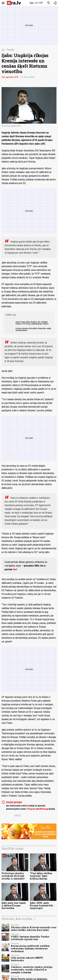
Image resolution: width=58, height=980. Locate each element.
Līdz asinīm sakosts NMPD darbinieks (27, 959)
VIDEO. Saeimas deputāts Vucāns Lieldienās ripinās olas (30, 938)
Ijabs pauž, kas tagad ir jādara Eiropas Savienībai (14, 906)
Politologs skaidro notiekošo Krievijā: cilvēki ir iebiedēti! (13, 876)
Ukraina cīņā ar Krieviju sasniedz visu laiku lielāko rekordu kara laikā (34, 929)
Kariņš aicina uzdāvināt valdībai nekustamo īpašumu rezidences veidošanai (30, 949)
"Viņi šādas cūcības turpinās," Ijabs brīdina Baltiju (41, 876)
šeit (15, 569)
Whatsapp (44, 809)
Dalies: (18, 816)
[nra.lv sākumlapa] (14, 3)
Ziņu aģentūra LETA (10, 77)
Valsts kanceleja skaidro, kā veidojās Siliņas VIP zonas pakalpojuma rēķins (32, 323)
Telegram (31, 809)
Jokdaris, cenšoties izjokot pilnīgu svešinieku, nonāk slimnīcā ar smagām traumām (32, 970)
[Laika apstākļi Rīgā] (36, 3)
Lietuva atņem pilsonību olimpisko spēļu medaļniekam (33, 329)
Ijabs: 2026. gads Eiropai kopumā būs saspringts (41, 906)
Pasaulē (10, 50)
